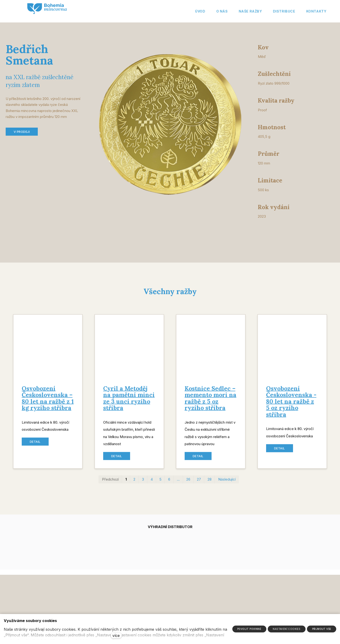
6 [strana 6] (169, 482)
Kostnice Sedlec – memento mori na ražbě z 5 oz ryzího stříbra (210, 401)
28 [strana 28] (210, 482)
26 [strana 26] (188, 482)
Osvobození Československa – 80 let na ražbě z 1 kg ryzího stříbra (48, 401)
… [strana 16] (178, 482)
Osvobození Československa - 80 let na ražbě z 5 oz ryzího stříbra (291, 405)
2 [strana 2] (134, 482)
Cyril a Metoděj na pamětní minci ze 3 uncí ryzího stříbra (129, 401)
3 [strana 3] (143, 482)
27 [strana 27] (199, 482)
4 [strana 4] (152, 482)
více (116, 635)
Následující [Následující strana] (227, 482)
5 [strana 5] (160, 482)
